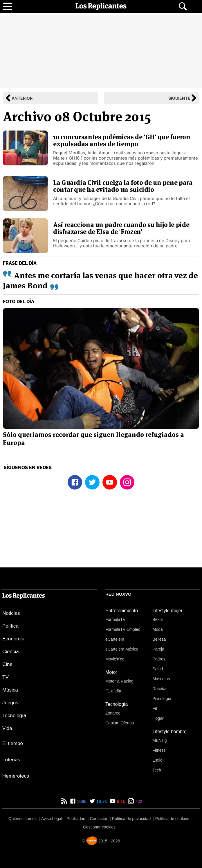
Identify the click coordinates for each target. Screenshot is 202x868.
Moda (158, 629)
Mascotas (161, 679)
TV (6, 677)
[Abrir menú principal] (8, 6)
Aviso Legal (52, 819)
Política (10, 626)
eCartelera (115, 639)
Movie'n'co (115, 659)
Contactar (99, 819)
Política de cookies (172, 819)
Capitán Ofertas (120, 723)
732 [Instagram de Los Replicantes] (138, 801)
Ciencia (11, 652)
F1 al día (113, 691)
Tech (157, 770)
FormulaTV (115, 619)
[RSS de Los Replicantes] (64, 801)
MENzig (160, 740)
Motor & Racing (119, 681)
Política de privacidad (131, 819)
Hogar (158, 718)
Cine (7, 664)
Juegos (10, 703)
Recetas (160, 689)
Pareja (158, 649)
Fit (155, 708)
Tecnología (14, 716)
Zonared (113, 713)
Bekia (158, 619)
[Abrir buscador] (183, 6)
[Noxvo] (92, 841)
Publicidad (76, 819)
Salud (158, 669)
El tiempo (13, 743)
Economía (13, 639)
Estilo (158, 760)
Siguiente (179, 98)
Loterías (11, 760)
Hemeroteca (16, 776)
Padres (159, 659)
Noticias (11, 613)
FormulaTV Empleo (123, 629)
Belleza (159, 639)
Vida (7, 728)
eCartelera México (122, 649)
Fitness (159, 750)
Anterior (22, 98)
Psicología (162, 699)
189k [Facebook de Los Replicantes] (81, 801)
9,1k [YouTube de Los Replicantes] (120, 801)
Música (10, 690)
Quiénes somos (22, 819)
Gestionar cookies (99, 827)
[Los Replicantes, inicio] (101, 6)
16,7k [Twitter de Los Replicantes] (101, 801)
